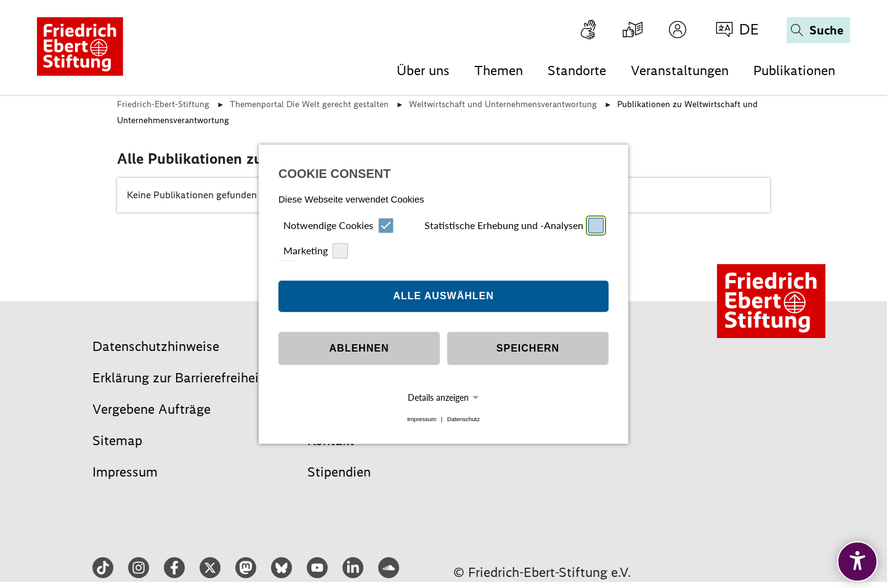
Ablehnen (359, 348)
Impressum (422, 419)
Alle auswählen (443, 296)
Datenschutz (464, 419)
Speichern (528, 348)
